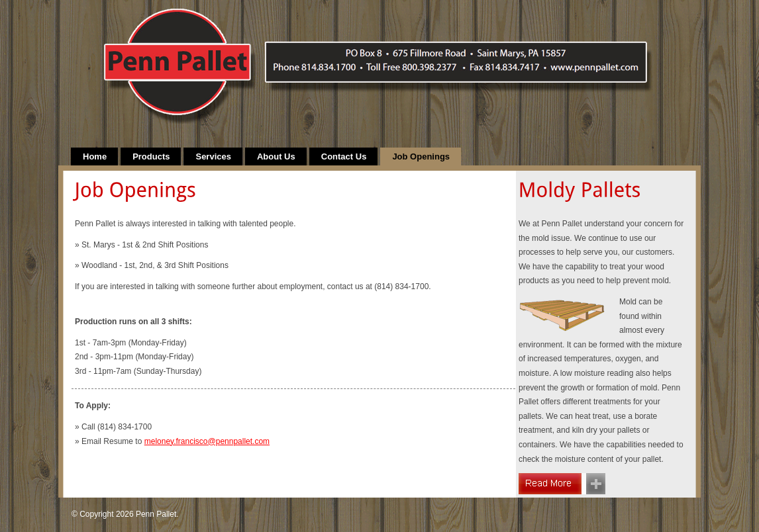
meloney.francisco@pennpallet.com (207, 441)
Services (213, 156)
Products (151, 156)
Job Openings (421, 156)
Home (95, 156)
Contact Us (344, 156)
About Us (276, 156)
